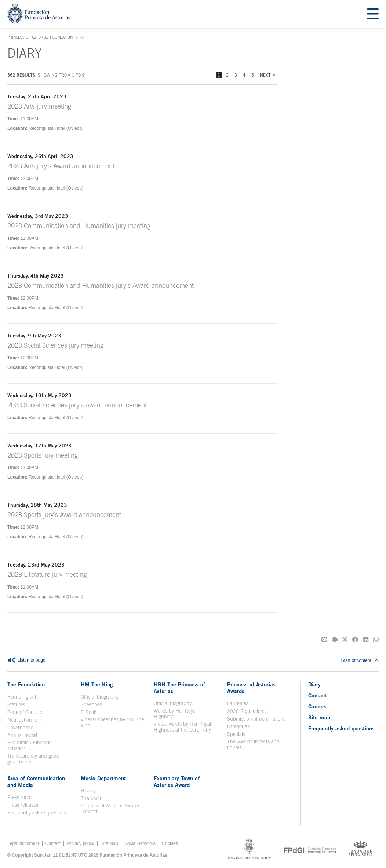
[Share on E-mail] (324, 640)
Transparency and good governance (33, 759)
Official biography (100, 697)
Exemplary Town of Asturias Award (177, 781)
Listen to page (26, 660)
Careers (317, 706)
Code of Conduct (26, 712)
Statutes (16, 704)
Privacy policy (80, 843)
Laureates (238, 703)
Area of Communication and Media (36, 781)
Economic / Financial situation (30, 746)
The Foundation (26, 684)
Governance (20, 728)
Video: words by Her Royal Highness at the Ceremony (182, 727)
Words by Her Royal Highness (175, 714)
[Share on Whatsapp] (376, 640)
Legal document (23, 843)
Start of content (360, 660)
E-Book (89, 712)
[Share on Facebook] (355, 640)
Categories (238, 726)
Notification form (25, 720)
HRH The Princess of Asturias (179, 688)
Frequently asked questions (37, 813)
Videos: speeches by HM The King (112, 722)
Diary (314, 684)
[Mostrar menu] (373, 14)
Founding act (22, 697)
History (88, 791)
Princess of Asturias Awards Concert (110, 809)
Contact (318, 695)
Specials (236, 734)
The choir (91, 798)
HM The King (97, 684)
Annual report (22, 735)
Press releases (23, 805)
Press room (19, 797)
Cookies (170, 843)
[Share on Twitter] (345, 640)
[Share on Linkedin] (365, 640)
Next (265, 75)
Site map (319, 717)
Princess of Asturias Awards (251, 688)
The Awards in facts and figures (253, 744)
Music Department (103, 778)
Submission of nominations (256, 719)
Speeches (91, 704)
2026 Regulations (246, 711)
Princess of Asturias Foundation (40, 37)
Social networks (140, 843)
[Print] (335, 640)
